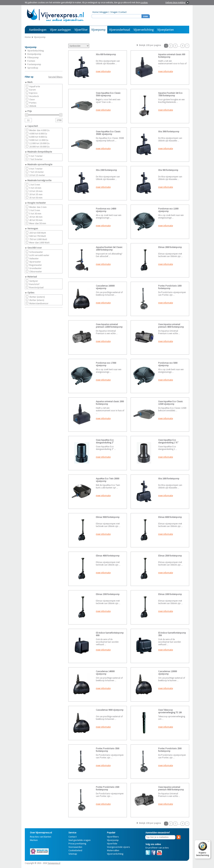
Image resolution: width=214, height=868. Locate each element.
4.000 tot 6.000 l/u (38, 133)
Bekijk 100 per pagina (150, 45)
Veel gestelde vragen (80, 840)
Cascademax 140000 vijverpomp (105, 673)
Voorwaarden (75, 847)
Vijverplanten (166, 30)
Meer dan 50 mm (38, 223)
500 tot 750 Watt (38, 236)
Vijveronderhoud (119, 30)
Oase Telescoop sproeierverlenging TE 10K (170, 711)
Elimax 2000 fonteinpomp (170, 247)
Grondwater (35, 268)
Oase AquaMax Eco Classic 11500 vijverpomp (171, 403)
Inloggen (104, 12)
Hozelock (34, 96)
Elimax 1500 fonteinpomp (108, 594)
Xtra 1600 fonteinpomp (169, 479)
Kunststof (34, 284)
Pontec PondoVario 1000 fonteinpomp (170, 287)
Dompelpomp (34, 54)
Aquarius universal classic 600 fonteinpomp (172, 56)
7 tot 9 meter (36, 159)
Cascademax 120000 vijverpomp (168, 673)
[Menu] (209, 842)
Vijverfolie (112, 843)
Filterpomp (33, 57)
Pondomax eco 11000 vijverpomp (168, 210)
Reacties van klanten (41, 837)
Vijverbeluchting (36, 51)
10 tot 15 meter (37, 175)
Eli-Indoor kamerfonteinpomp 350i (172, 634)
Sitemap (73, 854)
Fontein (31, 61)
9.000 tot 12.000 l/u (39, 140)
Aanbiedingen (38, 30)
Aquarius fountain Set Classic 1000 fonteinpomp (109, 248)
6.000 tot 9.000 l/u (38, 137)
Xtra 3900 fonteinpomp (169, 132)
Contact (123, 12)
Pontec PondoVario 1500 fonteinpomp (108, 788)
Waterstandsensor (39, 303)
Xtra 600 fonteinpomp (106, 54)
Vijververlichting (144, 30)
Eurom (33, 90)
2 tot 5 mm (35, 185)
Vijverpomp (98, 30)
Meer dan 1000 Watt (39, 242)
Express (33, 93)
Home (95, 12)
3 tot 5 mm (35, 210)
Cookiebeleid (75, 850)
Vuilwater (34, 258)
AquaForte (35, 86)
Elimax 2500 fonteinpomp (170, 556)
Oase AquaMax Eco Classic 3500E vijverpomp (108, 133)
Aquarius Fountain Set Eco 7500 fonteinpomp (170, 94)
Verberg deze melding (175, 2)
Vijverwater (35, 262)
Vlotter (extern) (37, 297)
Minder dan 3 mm (38, 207)
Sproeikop (33, 68)
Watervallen (113, 850)
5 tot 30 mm (35, 214)
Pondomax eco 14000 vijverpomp (106, 210)
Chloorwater (36, 271)
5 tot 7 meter (36, 156)
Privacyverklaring (77, 843)
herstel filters (55, 77)
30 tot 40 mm (36, 217)
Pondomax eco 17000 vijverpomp (106, 364)
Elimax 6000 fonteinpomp (170, 517)
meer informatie (103, 71)
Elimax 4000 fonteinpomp (108, 556)
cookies (144, 2)
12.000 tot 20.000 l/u (39, 143)
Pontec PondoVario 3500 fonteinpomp (108, 750)
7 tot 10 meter (37, 172)
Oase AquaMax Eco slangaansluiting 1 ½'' (168, 441)
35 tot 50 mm (36, 198)
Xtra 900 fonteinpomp (168, 170)
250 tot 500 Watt (38, 233)
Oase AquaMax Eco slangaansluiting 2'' (105, 441)
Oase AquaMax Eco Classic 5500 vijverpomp (108, 94)
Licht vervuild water (39, 255)
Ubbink (33, 106)
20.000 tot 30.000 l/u (39, 147)
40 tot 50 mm (36, 220)
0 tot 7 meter (36, 169)
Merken (34, 840)
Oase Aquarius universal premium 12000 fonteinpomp (109, 326)
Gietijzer (34, 281)
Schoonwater (36, 252)
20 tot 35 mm (36, 194)
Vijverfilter (81, 30)
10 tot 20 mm (36, 191)
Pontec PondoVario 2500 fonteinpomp (170, 750)
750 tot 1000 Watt (38, 239)
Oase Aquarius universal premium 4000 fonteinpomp (171, 326)
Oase (32, 99)
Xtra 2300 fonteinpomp (106, 170)
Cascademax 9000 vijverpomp (110, 710)
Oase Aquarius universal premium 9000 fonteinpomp (171, 788)
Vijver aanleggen (60, 30)
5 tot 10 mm (35, 188)
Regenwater (36, 265)
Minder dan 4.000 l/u (39, 130)
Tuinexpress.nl (54, 863)
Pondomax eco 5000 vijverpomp (168, 364)
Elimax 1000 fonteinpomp (170, 594)
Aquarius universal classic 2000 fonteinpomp (110, 403)
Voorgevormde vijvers (118, 847)
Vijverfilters (113, 837)
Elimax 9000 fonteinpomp (108, 517)
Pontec (33, 103)
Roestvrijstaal (36, 287)
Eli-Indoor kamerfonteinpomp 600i (110, 634)
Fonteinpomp (34, 64)
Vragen (114, 12)
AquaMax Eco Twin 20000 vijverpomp (108, 480)
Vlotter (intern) (37, 300)
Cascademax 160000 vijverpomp (105, 287)
